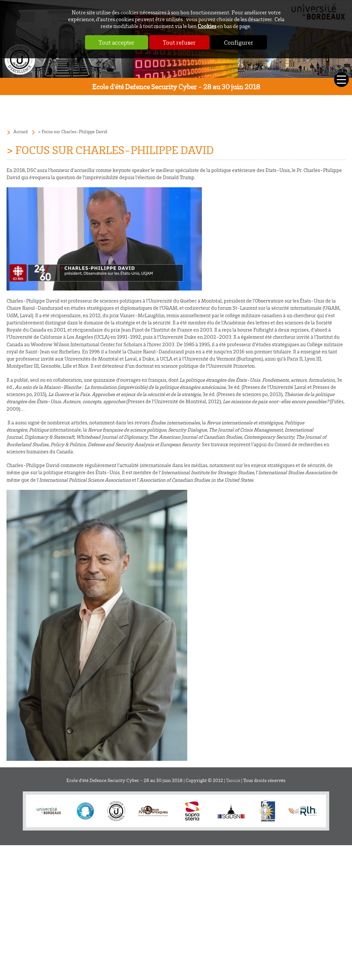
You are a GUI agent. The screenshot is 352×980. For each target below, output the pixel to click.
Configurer (239, 42)
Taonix (233, 780)
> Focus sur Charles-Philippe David (73, 132)
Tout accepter (117, 42)
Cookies (207, 26)
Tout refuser (179, 42)
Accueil (21, 132)
